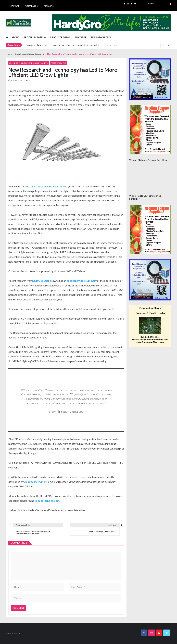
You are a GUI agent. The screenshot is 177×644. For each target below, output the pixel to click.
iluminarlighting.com (47, 501)
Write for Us (31, 6)
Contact (15, 6)
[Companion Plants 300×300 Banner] (150, 326)
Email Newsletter (101, 37)
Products (49, 6)
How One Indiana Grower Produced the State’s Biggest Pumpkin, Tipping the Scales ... (63, 45)
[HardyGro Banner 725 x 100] (111, 23)
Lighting (45, 63)
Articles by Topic (34, 37)
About (15, 37)
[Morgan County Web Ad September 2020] (150, 129)
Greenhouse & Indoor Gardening (24, 63)
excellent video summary (82, 281)
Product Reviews (60, 37)
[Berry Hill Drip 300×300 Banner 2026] (150, 79)
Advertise (81, 37)
